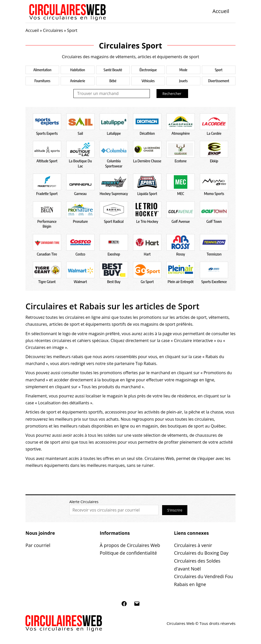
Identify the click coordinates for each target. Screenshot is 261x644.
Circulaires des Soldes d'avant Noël (197, 565)
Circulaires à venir (193, 545)
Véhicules (148, 81)
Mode (183, 70)
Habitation (78, 70)
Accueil (221, 11)
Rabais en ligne (190, 584)
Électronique (148, 70)
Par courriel (38, 545)
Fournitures (42, 81)
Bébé (113, 81)
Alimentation (42, 70)
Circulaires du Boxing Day (201, 553)
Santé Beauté (113, 70)
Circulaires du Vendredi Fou (204, 576)
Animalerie (78, 81)
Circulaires (53, 30)
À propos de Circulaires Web (130, 545)
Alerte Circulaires (84, 502)
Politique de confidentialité (128, 553)
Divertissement (219, 81)
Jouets (183, 81)
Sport (219, 70)
